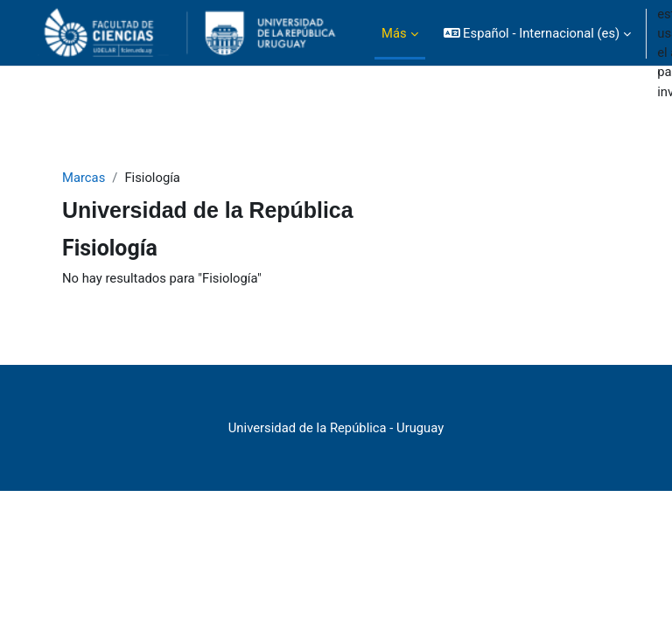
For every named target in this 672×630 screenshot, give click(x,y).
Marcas (84, 178)
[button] (538, 33)
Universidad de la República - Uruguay (336, 428)
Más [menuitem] (394, 33)
